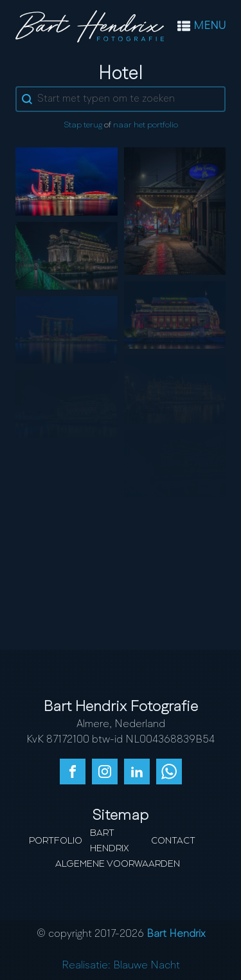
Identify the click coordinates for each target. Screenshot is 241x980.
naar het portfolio (146, 125)
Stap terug (83, 125)
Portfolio (56, 841)
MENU (210, 26)
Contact (173, 841)
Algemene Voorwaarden (118, 864)
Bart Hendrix (110, 841)
